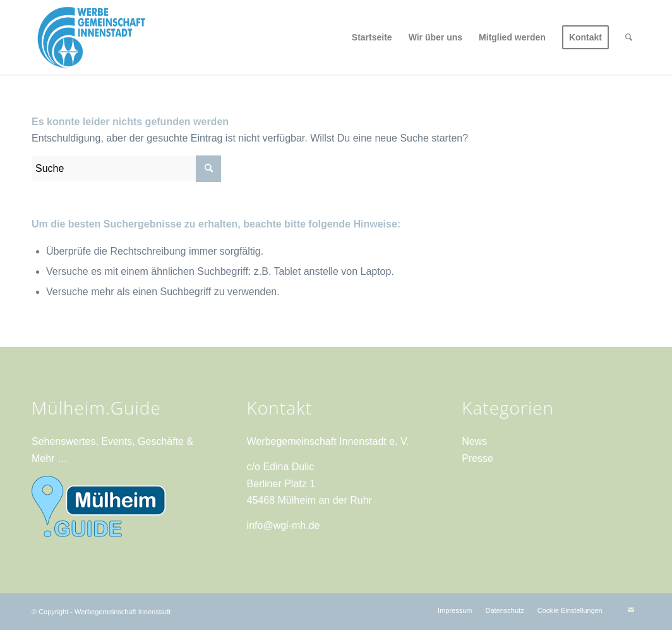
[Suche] (629, 37)
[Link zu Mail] (631, 610)
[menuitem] (372, 37)
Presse (477, 458)
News (474, 441)
